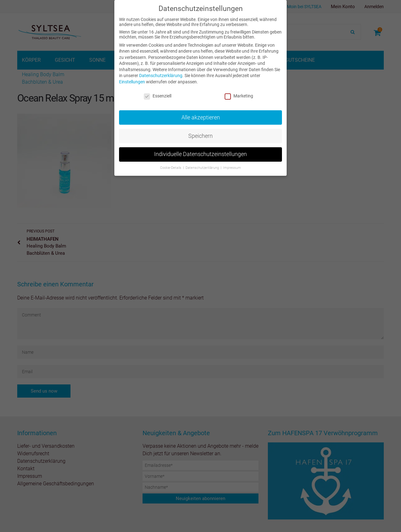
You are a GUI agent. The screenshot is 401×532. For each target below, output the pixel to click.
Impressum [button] (232, 168)
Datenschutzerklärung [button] (203, 168)
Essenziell (158, 96)
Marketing (239, 96)
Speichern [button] (200, 136)
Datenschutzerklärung (161, 76)
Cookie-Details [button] (171, 168)
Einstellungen (132, 82)
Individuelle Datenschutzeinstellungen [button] (200, 154)
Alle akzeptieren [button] (201, 117)
